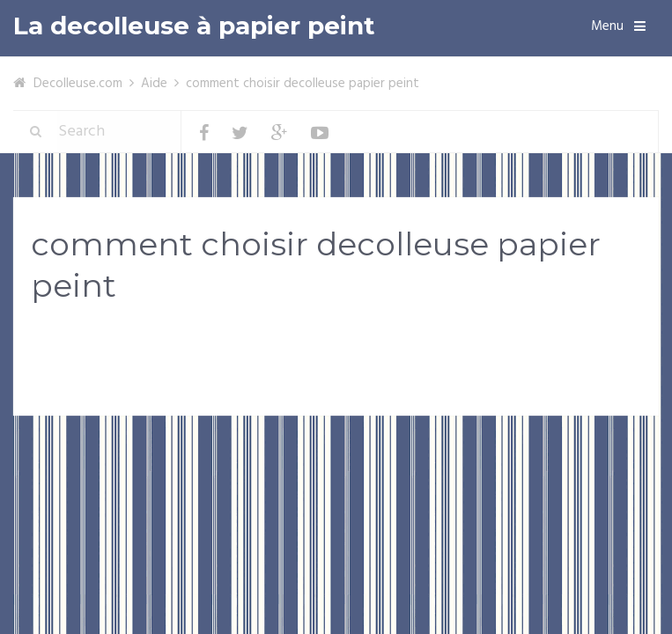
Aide (154, 84)
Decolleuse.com (78, 84)
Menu (607, 26)
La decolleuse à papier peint (194, 26)
